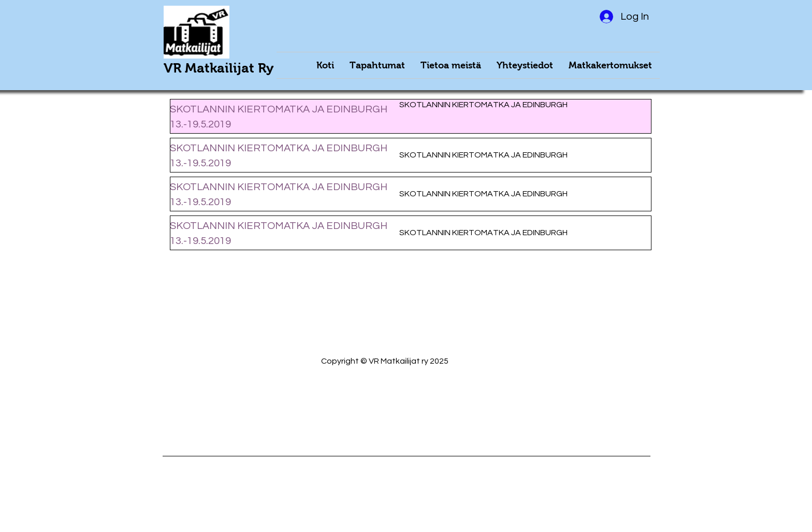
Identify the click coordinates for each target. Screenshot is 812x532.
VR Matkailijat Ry (219, 68)
